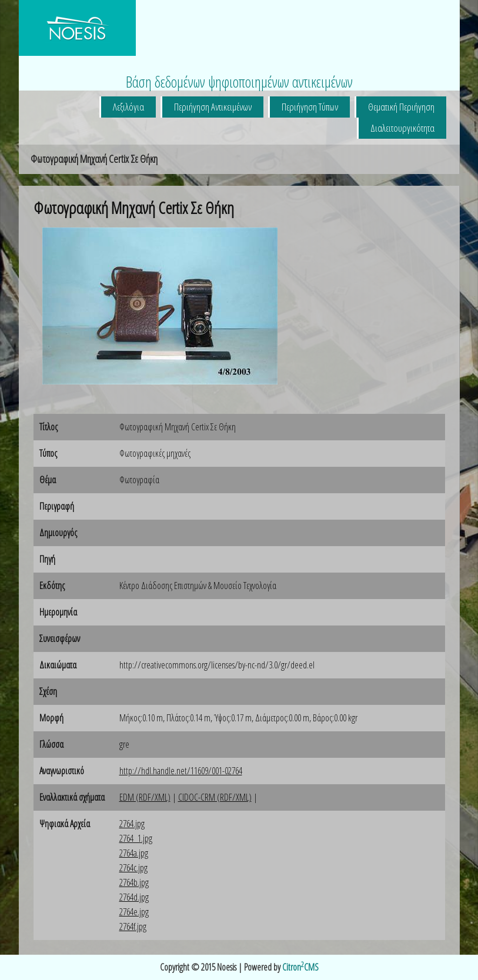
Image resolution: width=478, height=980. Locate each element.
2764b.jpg (134, 882)
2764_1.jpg (136, 838)
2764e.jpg (134, 912)
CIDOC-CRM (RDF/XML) (215, 797)
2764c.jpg (133, 868)
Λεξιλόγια (128, 107)
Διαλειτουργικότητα (402, 128)
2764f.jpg (133, 927)
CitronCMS (300, 967)
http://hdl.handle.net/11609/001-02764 (181, 771)
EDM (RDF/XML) (145, 797)
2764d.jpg (134, 897)
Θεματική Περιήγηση (401, 107)
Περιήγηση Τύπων (310, 107)
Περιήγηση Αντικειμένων (213, 107)
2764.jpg (132, 824)
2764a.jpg (134, 853)
